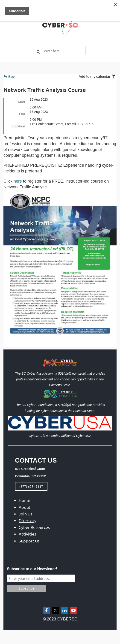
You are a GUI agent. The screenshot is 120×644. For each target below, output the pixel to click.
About (25, 507)
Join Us (25, 514)
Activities (27, 534)
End (22, 114)
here (18, 181)
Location (18, 126)
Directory (28, 520)
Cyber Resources (34, 527)
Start (21, 102)
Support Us (29, 541)
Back (12, 77)
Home (24, 500)
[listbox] (98, 77)
